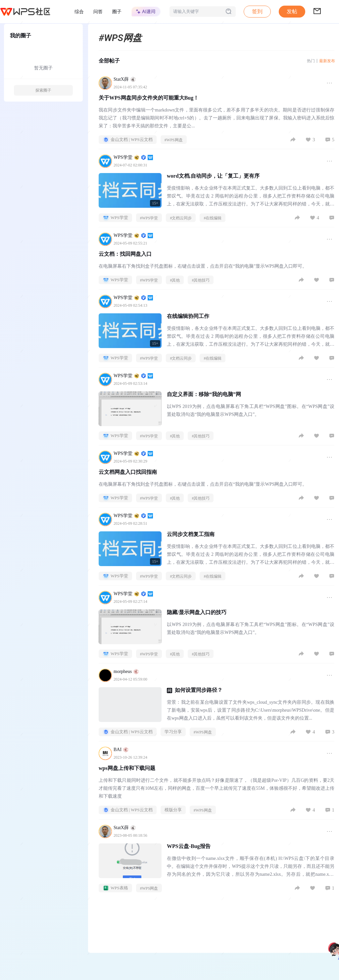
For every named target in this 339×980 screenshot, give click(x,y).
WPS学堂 (133, 157)
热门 (311, 61)
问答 (98, 12)
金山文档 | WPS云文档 (128, 140)
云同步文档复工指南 (191, 534)
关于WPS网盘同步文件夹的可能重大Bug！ (149, 98)
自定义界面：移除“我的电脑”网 (204, 394)
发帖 (292, 11)
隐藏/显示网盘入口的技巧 (197, 612)
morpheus (126, 671)
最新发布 (327, 61)
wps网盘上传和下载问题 (127, 768)
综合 (79, 12)
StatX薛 (125, 79)
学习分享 (173, 732)
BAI (121, 750)
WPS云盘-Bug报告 (189, 846)
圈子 (117, 12)
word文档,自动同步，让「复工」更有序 (213, 176)
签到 (257, 11)
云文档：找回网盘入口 (125, 254)
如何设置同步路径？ (199, 690)
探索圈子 (43, 90)
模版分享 (173, 810)
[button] (292, 12)
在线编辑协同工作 (188, 316)
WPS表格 (115, 888)
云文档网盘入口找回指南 (128, 472)
